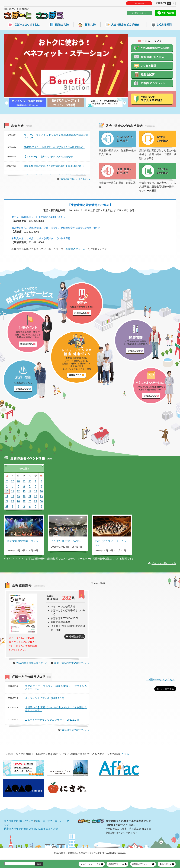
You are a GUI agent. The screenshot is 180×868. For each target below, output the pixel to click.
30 (30, 481)
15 (36, 491)
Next (125, 103)
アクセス (52, 821)
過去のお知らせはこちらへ (75, 179)
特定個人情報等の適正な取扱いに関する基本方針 (31, 829)
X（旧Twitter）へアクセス (160, 680)
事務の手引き (165, 864)
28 (18, 481)
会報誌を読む (77, 637)
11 (13, 491)
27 (13, 481)
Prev (7, 103)
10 (7, 491)
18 (13, 496)
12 (18, 491)
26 (7, 481)
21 (30, 496)
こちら (125, 754)
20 (24, 496)
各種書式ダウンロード (142, 864)
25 (13, 501)
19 (18, 496)
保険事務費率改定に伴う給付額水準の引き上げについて (54, 166)
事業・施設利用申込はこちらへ (71, 663)
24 (7, 501)
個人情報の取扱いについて (19, 821)
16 (41, 491)
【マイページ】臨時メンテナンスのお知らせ (48, 157)
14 (30, 491)
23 (41, 496)
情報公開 (40, 821)
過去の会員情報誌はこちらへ (32, 663)
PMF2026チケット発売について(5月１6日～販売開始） (54, 147)
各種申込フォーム (75, 249)
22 (36, 496)
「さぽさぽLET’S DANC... (66, 541)
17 (7, 496)
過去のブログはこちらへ (75, 730)
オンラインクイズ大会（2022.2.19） (45, 698)
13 (24, 491)
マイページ (139, 3)
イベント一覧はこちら (164, 563)
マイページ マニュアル (90, 864)
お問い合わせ (139, 13)
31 (7, 506)
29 (24, 481)
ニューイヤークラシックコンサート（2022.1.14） (53, 720)
